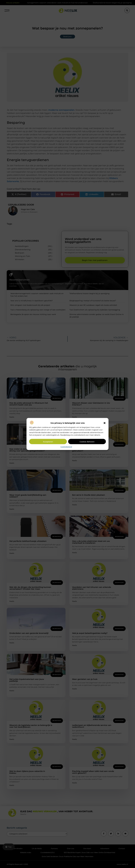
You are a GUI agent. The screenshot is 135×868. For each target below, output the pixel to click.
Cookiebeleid (66, 447)
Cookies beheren (87, 442)
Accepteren (48, 442)
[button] (105, 423)
